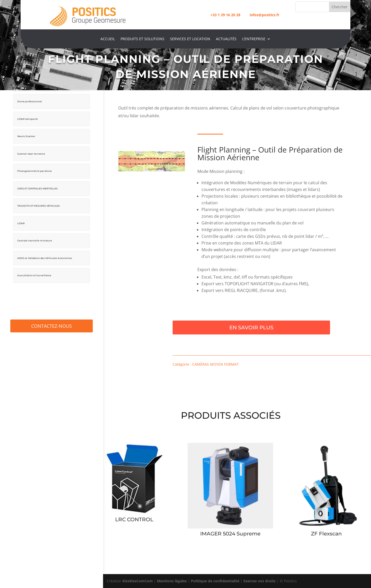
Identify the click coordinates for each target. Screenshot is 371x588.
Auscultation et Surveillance (34, 272)
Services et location (190, 39)
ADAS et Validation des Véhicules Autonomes (45, 255)
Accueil (108, 39)
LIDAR (21, 221)
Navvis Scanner (26, 135)
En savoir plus (251, 327)
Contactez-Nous (52, 323)
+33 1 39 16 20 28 (225, 15)
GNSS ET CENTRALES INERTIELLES (37, 187)
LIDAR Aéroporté (28, 118)
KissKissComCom (138, 581)
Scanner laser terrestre (31, 152)
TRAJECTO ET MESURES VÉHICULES (39, 204)
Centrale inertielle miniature (35, 238)
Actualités (226, 39)
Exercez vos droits (260, 581)
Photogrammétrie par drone (35, 170)
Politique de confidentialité (215, 581)
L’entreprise (254, 39)
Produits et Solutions (142, 39)
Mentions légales (172, 581)
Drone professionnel (30, 101)
